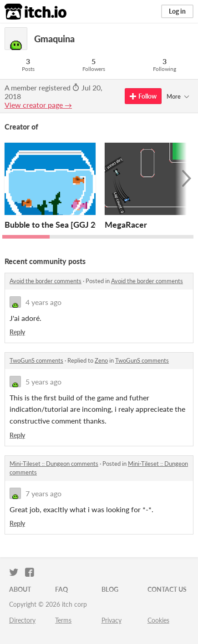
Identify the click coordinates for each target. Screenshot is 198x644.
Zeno (101, 360)
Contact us (167, 589)
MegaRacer (126, 225)
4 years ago (43, 302)
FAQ (61, 589)
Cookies (158, 620)
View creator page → (38, 105)
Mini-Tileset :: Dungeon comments (54, 464)
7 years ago (43, 493)
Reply (17, 332)
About (20, 589)
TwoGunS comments (36, 360)
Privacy (112, 620)
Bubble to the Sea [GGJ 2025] (58, 225)
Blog (110, 589)
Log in (177, 11)
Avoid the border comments (46, 281)
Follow (143, 96)
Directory (22, 620)
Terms (63, 620)
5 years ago (43, 382)
